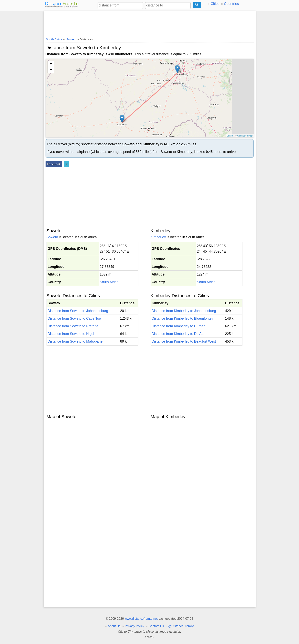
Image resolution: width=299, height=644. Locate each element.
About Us (114, 626)
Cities (215, 4)
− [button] (51, 70)
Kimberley (158, 237)
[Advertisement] (150, 23)
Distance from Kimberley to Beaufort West (184, 341)
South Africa (109, 282)
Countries (231, 4)
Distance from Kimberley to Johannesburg (184, 311)
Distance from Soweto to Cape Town (76, 318)
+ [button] (51, 64)
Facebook (54, 164)
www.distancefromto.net (141, 619)
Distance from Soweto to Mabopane (75, 341)
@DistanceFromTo (181, 626)
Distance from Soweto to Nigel (71, 334)
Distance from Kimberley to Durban (179, 326)
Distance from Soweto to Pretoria (73, 326)
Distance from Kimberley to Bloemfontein (183, 318)
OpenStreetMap (245, 136)
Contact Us (156, 626)
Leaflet (230, 136)
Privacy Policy (135, 626)
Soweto (52, 237)
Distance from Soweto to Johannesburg (78, 311)
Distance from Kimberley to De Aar (178, 334)
